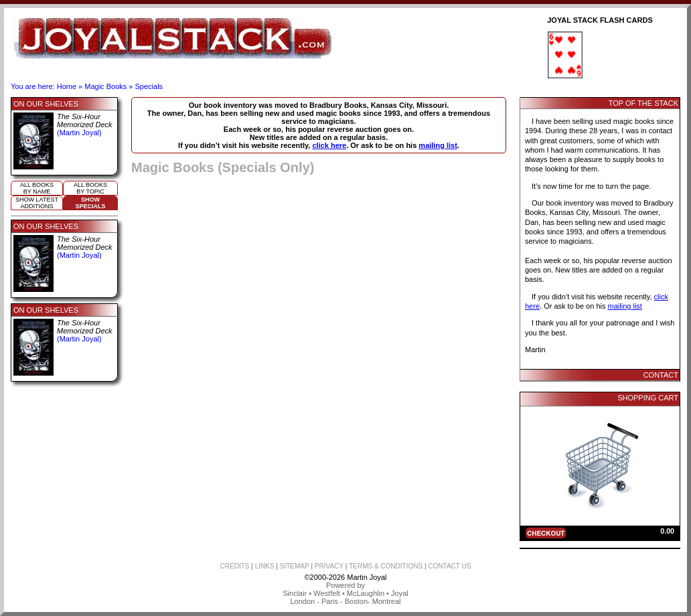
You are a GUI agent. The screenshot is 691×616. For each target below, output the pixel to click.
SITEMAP (295, 566)
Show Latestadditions (37, 203)
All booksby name (37, 188)
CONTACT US (449, 566)
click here (329, 145)
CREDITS (235, 566)
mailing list (438, 145)
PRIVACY (329, 566)
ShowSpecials (90, 203)
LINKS (265, 566)
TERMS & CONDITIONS (386, 566)
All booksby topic (90, 188)
